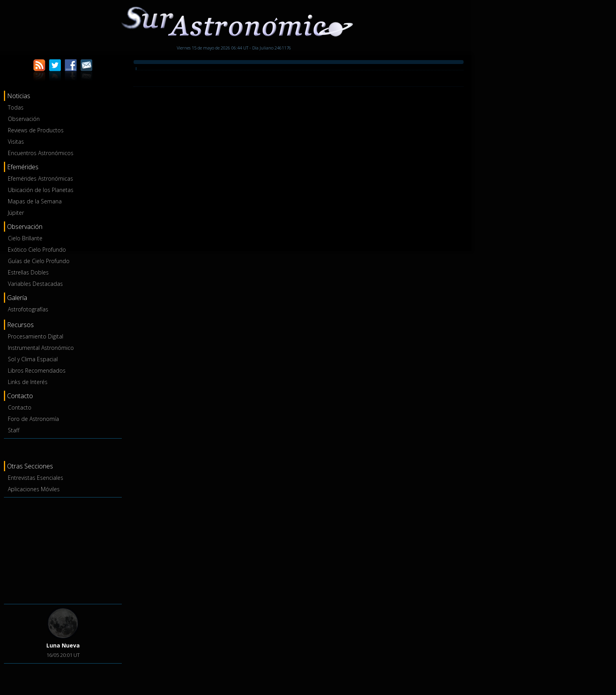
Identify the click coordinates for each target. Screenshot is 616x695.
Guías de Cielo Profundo (39, 261)
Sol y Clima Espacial (33, 359)
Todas (16, 107)
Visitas (16, 142)
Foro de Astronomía (33, 419)
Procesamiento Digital (36, 336)
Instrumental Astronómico (41, 348)
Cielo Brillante (25, 238)
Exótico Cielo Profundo (37, 250)
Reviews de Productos (36, 130)
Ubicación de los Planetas (41, 190)
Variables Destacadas (35, 284)
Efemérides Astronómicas (40, 178)
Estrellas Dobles (28, 272)
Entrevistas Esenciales (36, 478)
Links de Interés (28, 382)
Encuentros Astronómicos (41, 153)
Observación (24, 119)
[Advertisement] (63, 549)
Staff (14, 430)
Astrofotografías (28, 309)
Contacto (20, 407)
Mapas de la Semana (35, 201)
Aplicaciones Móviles (34, 489)
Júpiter (16, 213)
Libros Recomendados (37, 370)
